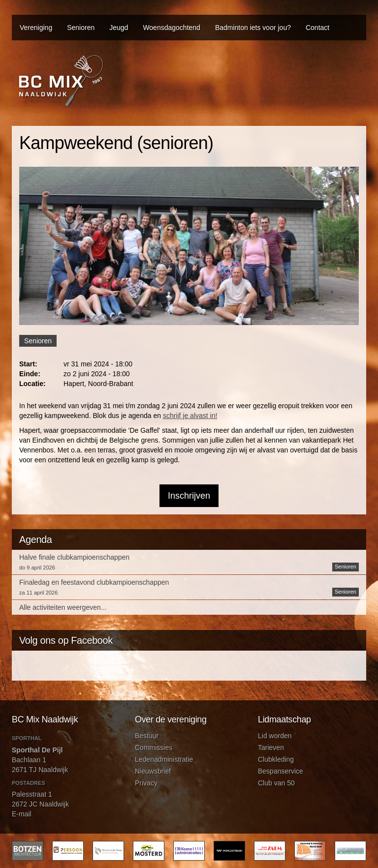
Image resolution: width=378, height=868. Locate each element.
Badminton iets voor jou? (253, 28)
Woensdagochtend (172, 28)
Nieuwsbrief (153, 771)
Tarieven (271, 748)
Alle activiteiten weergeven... (63, 607)
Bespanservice (281, 771)
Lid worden (275, 736)
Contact (317, 28)
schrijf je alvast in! (190, 416)
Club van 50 (276, 783)
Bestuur (147, 736)
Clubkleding (276, 759)
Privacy (146, 783)
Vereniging (36, 28)
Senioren (81, 28)
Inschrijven (189, 496)
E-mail (22, 814)
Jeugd (119, 28)
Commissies (154, 748)
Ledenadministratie (164, 759)
